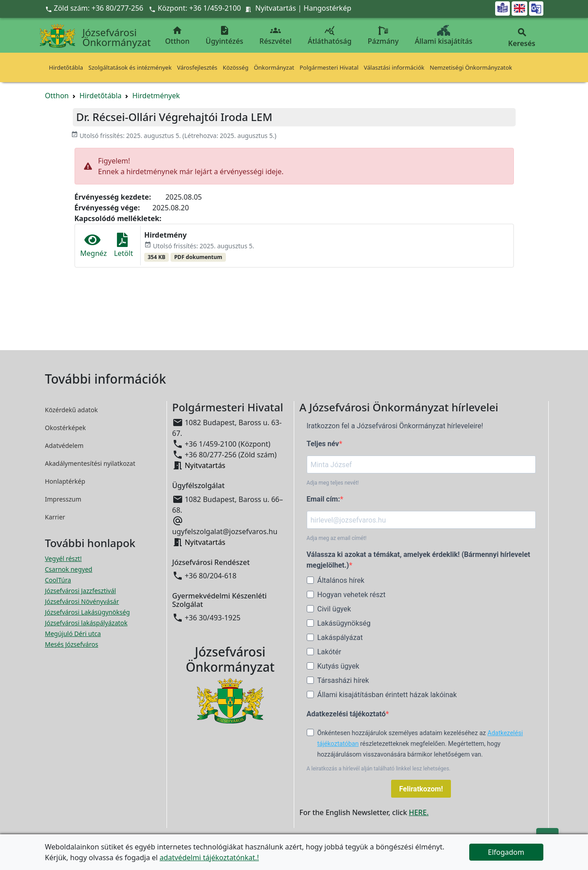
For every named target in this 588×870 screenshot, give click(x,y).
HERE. (419, 812)
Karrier (55, 517)
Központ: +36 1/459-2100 (199, 8)
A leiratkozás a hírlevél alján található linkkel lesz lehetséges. (379, 769)
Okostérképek (66, 428)
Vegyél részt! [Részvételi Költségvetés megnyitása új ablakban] (63, 558)
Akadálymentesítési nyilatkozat (90, 463)
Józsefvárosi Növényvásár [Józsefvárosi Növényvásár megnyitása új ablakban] (82, 601)
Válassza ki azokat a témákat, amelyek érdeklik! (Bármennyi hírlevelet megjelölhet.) (419, 560)
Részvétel (275, 36)
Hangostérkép (327, 8)
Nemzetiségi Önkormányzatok (471, 67)
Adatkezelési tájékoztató (346, 714)
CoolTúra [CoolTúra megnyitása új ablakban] (58, 580)
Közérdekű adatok (72, 410)
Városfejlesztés (197, 67)
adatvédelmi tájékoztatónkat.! (209, 857)
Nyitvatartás (276, 8)
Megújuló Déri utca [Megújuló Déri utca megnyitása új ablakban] (73, 634)
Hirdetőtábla (66, 67)
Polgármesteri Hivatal (329, 67)
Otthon (177, 36)
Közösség (236, 67)
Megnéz (94, 245)
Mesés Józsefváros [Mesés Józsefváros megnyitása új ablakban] (72, 644)
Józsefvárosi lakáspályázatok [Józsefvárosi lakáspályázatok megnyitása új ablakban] (86, 623)
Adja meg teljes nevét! (333, 483)
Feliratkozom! (421, 789)
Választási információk (394, 67)
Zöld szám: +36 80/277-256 (95, 8)
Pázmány (383, 36)
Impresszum (63, 499)
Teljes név (323, 444)
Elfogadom (506, 852)
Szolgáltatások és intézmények (130, 67)
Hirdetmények (156, 96)
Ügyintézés (225, 36)
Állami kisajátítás (444, 36)
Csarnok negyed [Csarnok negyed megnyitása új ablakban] (69, 569)
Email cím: (323, 499)
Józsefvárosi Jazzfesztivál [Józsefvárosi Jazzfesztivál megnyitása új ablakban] (81, 591)
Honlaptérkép (65, 481)
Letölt (123, 245)
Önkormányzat (274, 67)
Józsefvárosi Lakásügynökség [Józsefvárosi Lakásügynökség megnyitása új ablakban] (88, 612)
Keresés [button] (522, 38)
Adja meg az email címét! (337, 538)
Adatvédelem (65, 445)
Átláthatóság (329, 36)
